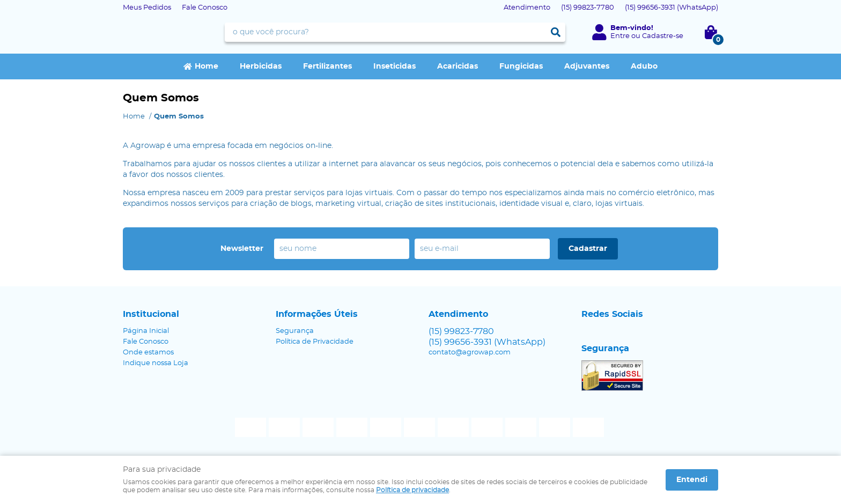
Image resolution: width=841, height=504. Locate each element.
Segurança (295, 331)
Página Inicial (146, 331)
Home (206, 66)
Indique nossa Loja (156, 363)
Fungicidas (521, 66)
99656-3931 (672, 8)
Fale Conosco (205, 8)
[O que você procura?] (556, 32)
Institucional (151, 314)
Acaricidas (458, 66)
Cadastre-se (663, 36)
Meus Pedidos (147, 8)
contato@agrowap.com (470, 353)
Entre (620, 36)
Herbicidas (261, 66)
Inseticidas (394, 66)
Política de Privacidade (315, 342)
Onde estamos (148, 353)
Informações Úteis (317, 314)
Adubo (644, 66)
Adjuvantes (587, 66)
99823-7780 (588, 8)
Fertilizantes (327, 66)
